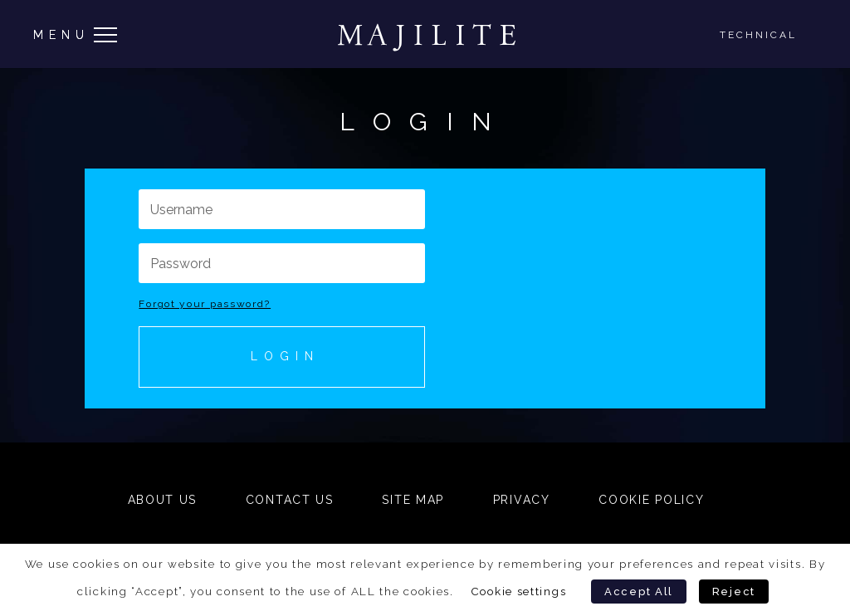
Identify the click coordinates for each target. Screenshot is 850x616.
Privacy (522, 500)
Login (285, 356)
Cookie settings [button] (519, 591)
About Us (163, 500)
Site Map (413, 500)
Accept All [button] (639, 592)
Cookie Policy (651, 500)
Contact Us (290, 500)
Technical (758, 35)
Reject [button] (734, 592)
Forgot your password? (205, 304)
